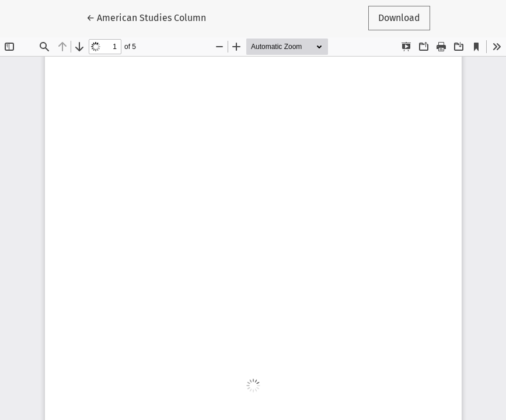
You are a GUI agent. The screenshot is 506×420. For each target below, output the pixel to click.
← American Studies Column (146, 17)
